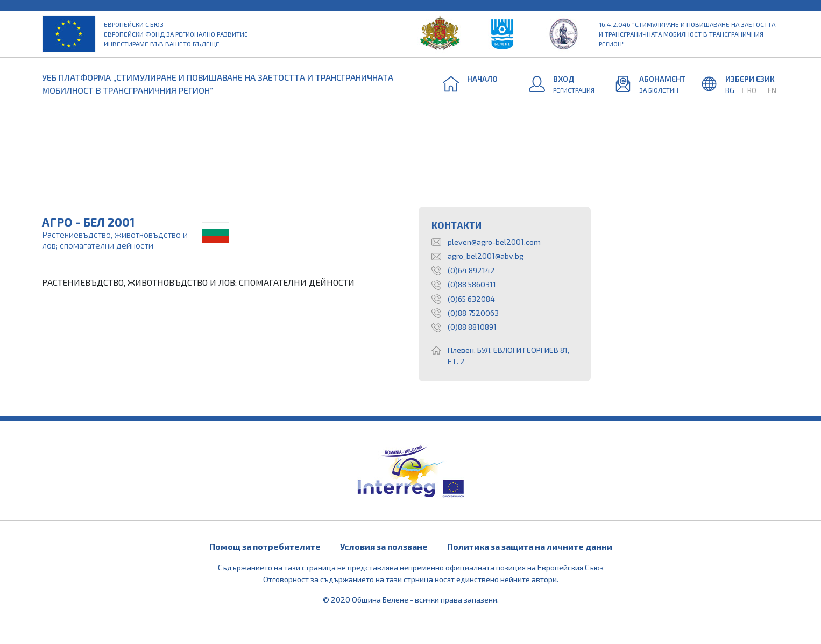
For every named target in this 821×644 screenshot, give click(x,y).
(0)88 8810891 (464, 327)
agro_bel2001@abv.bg (477, 256)
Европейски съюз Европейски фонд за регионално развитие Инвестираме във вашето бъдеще (176, 34)
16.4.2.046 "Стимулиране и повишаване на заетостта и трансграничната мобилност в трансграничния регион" (687, 34)
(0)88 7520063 (465, 313)
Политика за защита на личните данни (530, 546)
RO (752, 90)
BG (730, 90)
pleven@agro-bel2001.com (486, 242)
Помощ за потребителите (265, 546)
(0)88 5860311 (464, 285)
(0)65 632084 (463, 299)
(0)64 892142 (463, 271)
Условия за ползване (384, 546)
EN (772, 90)
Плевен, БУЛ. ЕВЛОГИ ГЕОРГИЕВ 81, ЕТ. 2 (500, 356)
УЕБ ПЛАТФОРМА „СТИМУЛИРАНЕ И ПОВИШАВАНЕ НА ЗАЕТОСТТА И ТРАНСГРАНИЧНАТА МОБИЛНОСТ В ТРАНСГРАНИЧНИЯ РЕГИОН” (218, 84)
